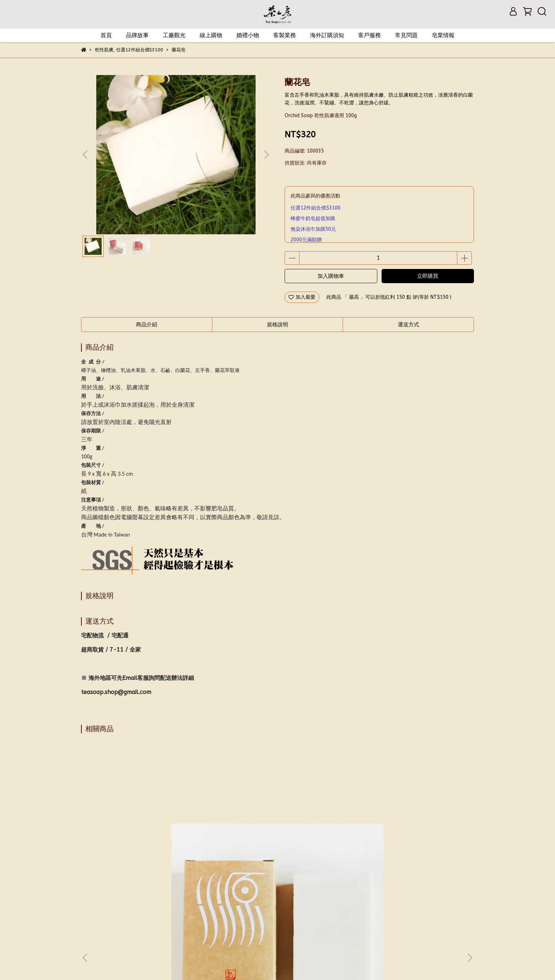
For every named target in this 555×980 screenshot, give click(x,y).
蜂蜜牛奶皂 (325, 830)
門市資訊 (271, 902)
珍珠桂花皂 (421, 830)
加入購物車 (331, 276)
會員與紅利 (150, 902)
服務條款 (242, 902)
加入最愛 (302, 297)
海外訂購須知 (327, 35)
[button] (266, 155)
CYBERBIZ (215, 962)
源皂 (134, 830)
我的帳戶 (91, 902)
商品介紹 (147, 325)
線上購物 (211, 35)
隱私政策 (214, 902)
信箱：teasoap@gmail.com (113, 936)
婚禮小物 (248, 35)
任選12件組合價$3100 (316, 208)
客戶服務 (370, 35)
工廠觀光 (174, 35)
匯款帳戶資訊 (304, 902)
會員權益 (119, 902)
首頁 (106, 35)
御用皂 (230, 830)
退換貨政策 (183, 902)
